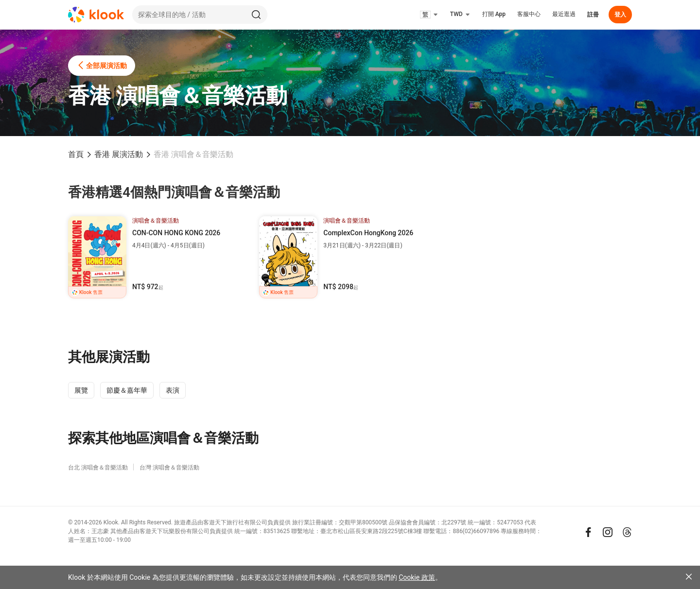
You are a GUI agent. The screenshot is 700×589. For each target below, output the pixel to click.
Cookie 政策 (417, 577)
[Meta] (588, 532)
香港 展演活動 (119, 154)
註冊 (593, 15)
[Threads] (627, 532)
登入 (620, 15)
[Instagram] (608, 532)
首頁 (76, 154)
